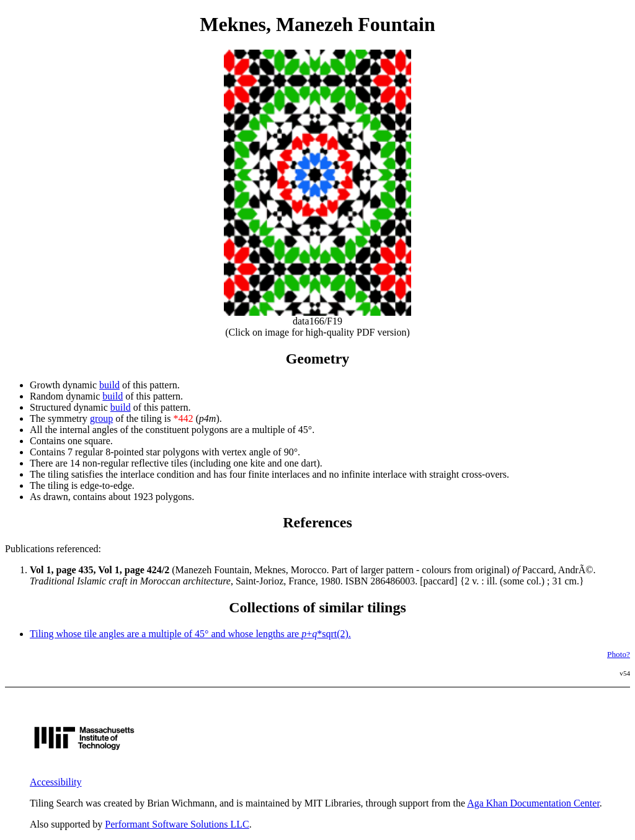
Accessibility (56, 782)
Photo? (619, 654)
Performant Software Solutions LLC (177, 824)
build (109, 385)
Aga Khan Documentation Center (533, 803)
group (101, 418)
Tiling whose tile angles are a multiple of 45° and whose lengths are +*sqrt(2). (190, 634)
